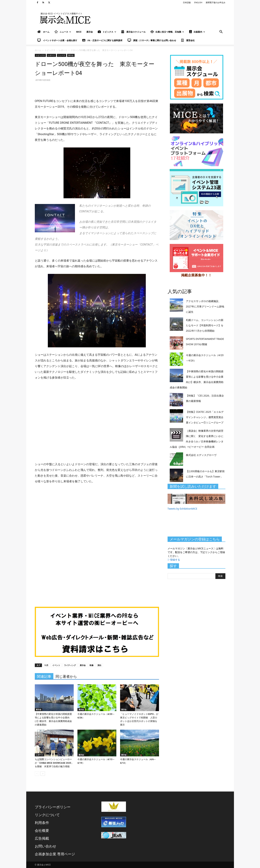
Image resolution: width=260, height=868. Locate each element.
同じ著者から (66, 676)
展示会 (90, 32)
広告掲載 (42, 838)
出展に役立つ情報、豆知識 (167, 32)
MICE (79, 32)
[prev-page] (37, 774)
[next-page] (43, 774)
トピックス (107, 32)
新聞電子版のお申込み (216, 2)
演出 (99, 665)
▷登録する (174, 560)
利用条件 (42, 823)
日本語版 (187, 2)
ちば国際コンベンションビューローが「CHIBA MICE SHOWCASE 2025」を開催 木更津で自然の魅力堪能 (54, 763)
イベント (56, 665)
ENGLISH (198, 2)
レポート (63, 50)
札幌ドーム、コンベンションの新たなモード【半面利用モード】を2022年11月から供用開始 (205, 325)
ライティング (70, 665)
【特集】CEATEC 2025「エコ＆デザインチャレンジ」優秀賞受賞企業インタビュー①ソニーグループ (205, 417)
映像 (92, 665)
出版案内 (197, 32)
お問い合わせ (46, 846)
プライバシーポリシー (53, 807)
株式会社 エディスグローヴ (201, 455)
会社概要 (42, 830)
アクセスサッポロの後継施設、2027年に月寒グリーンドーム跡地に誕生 (205, 306)
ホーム (38, 50)
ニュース (63, 32)
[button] (221, 32)
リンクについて (47, 815)
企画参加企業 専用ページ (55, 854)
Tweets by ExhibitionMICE (182, 509)
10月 (46, 665)
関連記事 (44, 676)
